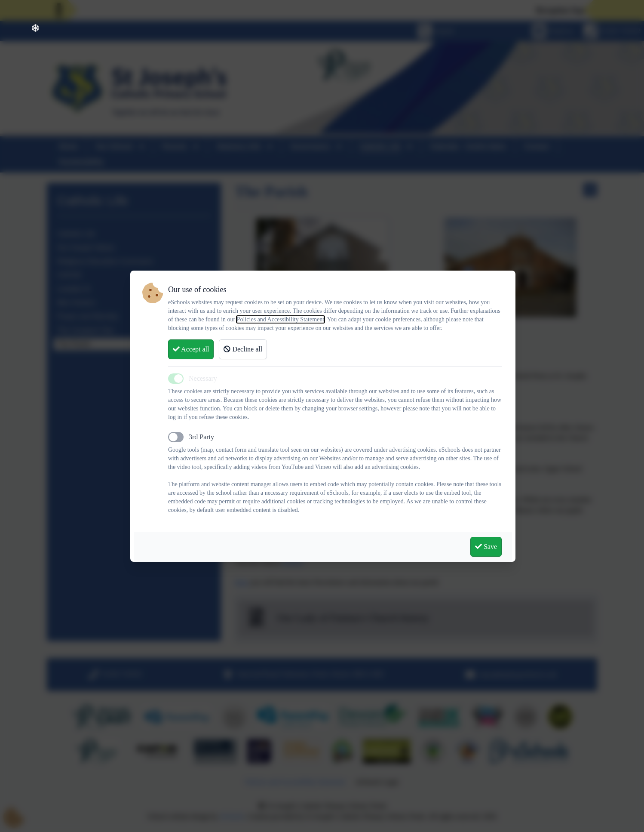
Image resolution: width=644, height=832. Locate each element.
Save (486, 547)
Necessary (203, 378)
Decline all (243, 349)
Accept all (191, 349)
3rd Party (201, 437)
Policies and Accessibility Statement (281, 319)
